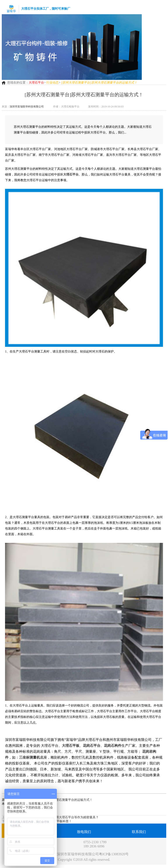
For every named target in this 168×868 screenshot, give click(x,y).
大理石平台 (36, 83)
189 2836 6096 (94, 846)
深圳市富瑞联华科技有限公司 (27, 107)
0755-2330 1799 (95, 842)
